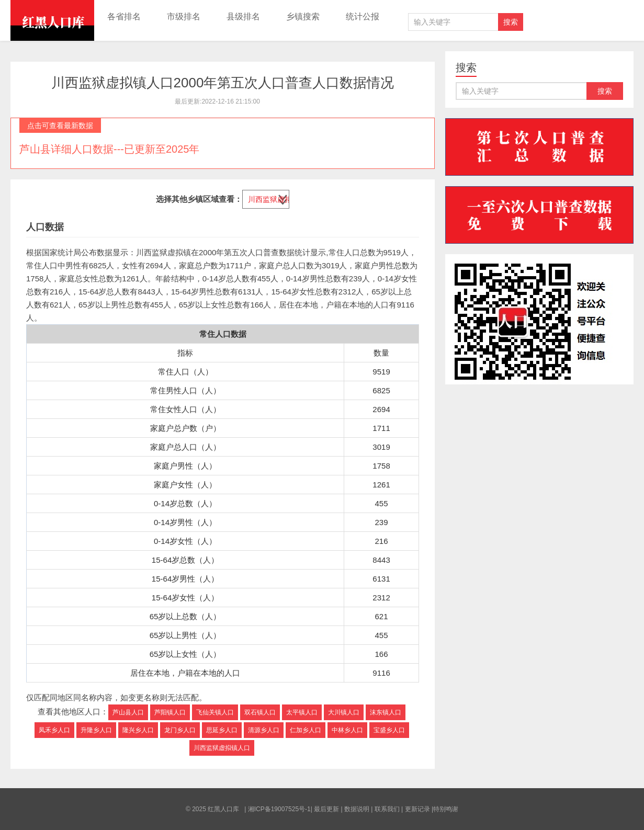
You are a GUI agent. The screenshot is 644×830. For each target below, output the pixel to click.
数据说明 (357, 809)
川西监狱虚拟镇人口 (222, 748)
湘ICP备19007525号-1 (279, 809)
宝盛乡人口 (389, 730)
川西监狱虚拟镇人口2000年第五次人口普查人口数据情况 (223, 83)
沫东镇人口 (386, 712)
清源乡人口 (264, 730)
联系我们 (387, 809)
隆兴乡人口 (138, 730)
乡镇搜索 (303, 16)
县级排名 (243, 16)
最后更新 (326, 809)
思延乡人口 (222, 730)
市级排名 (184, 16)
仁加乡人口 (306, 730)
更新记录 (417, 809)
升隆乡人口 (96, 730)
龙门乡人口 (180, 730)
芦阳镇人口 (170, 712)
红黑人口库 (52, 20)
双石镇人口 (260, 712)
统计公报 (363, 16)
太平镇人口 (302, 712)
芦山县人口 (128, 712)
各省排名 (124, 16)
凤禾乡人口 (54, 730)
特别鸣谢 (446, 809)
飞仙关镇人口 (215, 712)
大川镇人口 (344, 712)
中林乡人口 (347, 730)
